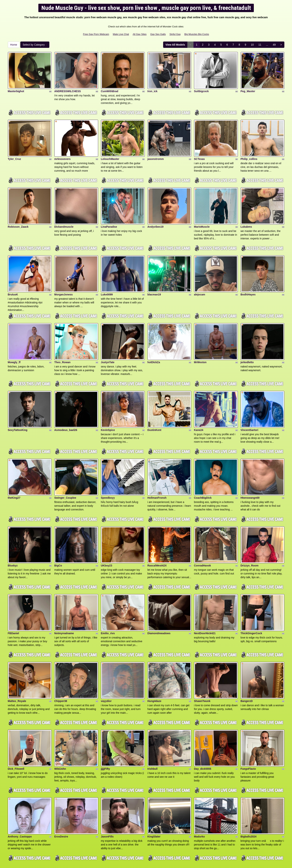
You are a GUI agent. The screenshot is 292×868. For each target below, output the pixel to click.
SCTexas (199, 151)
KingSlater (154, 789)
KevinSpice (108, 406)
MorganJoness (64, 278)
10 (252, 45)
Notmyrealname (64, 597)
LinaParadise (109, 215)
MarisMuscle (202, 215)
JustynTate (108, 342)
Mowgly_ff (14, 342)
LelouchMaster (110, 151)
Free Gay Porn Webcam (96, 34)
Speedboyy (108, 470)
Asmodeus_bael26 (66, 406)
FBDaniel (14, 597)
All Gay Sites (139, 34)
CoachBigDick (203, 470)
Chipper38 (61, 661)
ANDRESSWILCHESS (68, 87)
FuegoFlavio (248, 725)
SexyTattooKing (18, 406)
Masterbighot (16, 87)
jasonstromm (156, 151)
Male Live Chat (121, 34)
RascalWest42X (157, 533)
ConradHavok (203, 533)
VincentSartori (249, 406)
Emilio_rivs (108, 597)
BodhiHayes (248, 278)
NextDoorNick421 (205, 597)
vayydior (106, 661)
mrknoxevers (62, 151)
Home (14, 45)
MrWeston (200, 342)
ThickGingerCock (251, 597)
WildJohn (60, 725)
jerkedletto (247, 342)
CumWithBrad (110, 87)
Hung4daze (154, 661)
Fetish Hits (160, 863)
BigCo (58, 533)
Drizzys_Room (250, 533)
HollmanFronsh (157, 470)
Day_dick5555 (203, 725)
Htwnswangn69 (250, 470)
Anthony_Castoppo (20, 789)
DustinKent (154, 406)
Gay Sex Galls (158, 34)
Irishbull (153, 725)
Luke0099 (107, 278)
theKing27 (14, 470)
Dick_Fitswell (16, 725)
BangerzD (247, 661)
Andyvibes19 (155, 215)
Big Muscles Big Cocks (197, 34)
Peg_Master (248, 87)
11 (260, 45)
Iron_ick (153, 87)
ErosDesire (61, 789)
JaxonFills (107, 789)
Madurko (199, 789)
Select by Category (35, 45)
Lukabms (246, 215)
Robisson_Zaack (18, 215)
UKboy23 (107, 533)
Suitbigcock (201, 87)
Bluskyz (13, 533)
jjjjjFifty (105, 725)
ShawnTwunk (202, 661)
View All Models (175, 45)
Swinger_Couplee (65, 470)
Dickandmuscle (64, 215)
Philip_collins (249, 151)
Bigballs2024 (249, 789)
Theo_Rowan (62, 342)
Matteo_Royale (17, 661)
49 (274, 45)
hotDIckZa (154, 342)
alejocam (200, 278)
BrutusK (13, 278)
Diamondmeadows (159, 597)
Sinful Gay (175, 34)
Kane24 (199, 406)
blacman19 (154, 278)
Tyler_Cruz (14, 151)
